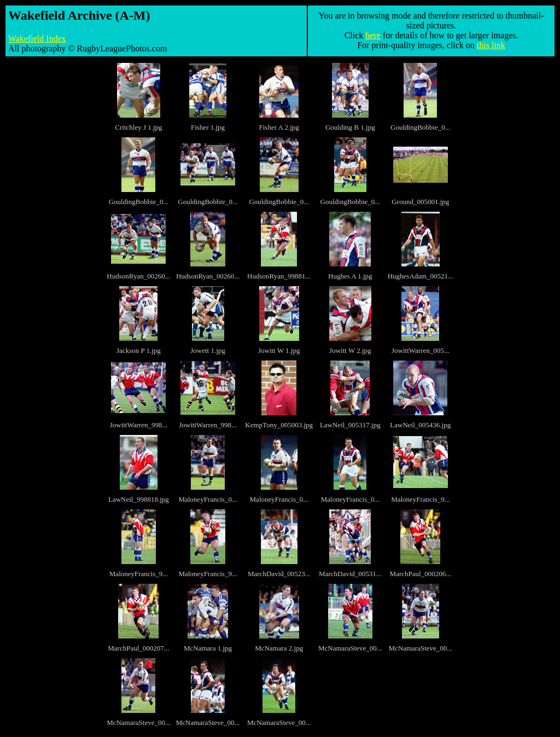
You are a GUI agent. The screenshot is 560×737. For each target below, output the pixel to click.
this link (491, 45)
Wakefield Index (37, 39)
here (373, 35)
